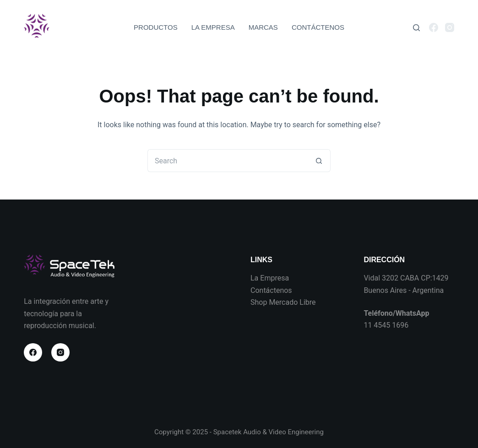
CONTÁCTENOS (318, 27)
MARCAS (263, 27)
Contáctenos (271, 290)
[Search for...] (228, 161)
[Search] (416, 28)
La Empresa (270, 278)
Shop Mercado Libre (283, 302)
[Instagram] (450, 27)
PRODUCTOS (156, 27)
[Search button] (319, 161)
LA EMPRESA (213, 27)
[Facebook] (434, 27)
